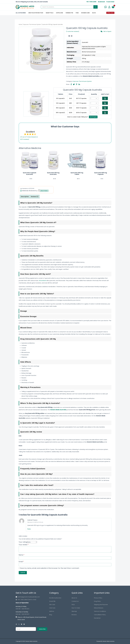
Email (21, 562)
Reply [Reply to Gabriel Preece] (29, 529)
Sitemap (74, 611)
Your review (24, 545)
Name (22, 555)
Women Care (85, 13)
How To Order (76, 608)
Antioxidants (43, 280)
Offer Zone (110, 13)
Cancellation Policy (100, 615)
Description (25, 197)
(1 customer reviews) (73, 31)
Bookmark (101, 2)
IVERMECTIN (69, 13)
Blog (51, 615)
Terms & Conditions (100, 611)
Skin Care (52, 605)
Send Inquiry (93, 117)
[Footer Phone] (31, 600)
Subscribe (42, 629)
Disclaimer (97, 618)
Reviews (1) (35, 197)
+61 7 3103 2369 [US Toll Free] (91, 2)
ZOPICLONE (59, 13)
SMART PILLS (50, 13)
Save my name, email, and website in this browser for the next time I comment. (50, 568)
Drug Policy (97, 601)
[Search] (96, 7)
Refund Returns (99, 608)
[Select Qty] (94, 98)
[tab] (25, 197)
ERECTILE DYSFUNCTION (36, 13)
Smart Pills (52, 601)
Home (20, 24)
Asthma (52, 611)
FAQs (73, 605)
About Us (74, 598)
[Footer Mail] (31, 597)
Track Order (110, 2)
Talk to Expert (106, 31)
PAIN (77, 13)
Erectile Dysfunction (55, 598)
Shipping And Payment (101, 605)
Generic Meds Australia (31, 641)
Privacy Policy (98, 598)
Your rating (23, 542)
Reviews (74, 615)
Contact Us (75, 601)
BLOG (94, 13)
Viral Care (52, 608)
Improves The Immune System (32, 24)
